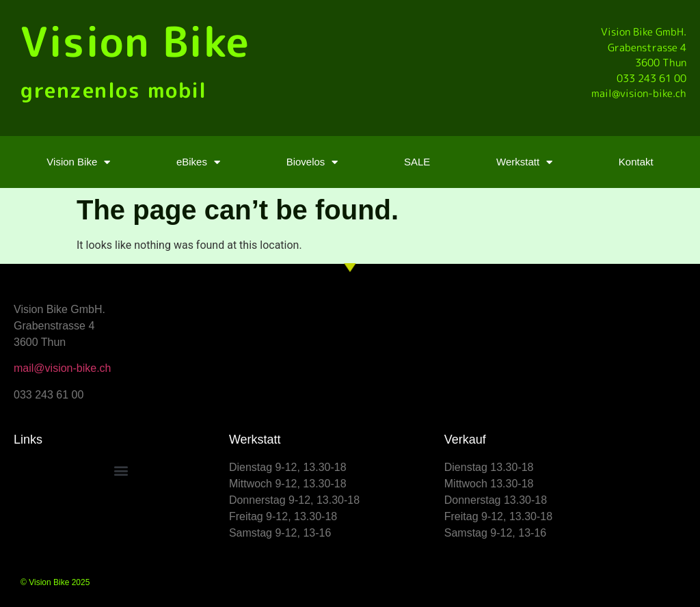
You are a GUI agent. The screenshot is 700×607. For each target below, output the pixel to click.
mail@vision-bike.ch (63, 368)
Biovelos (312, 162)
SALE (417, 162)
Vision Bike (135, 41)
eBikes (198, 162)
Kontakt (636, 162)
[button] (121, 471)
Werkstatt (524, 162)
